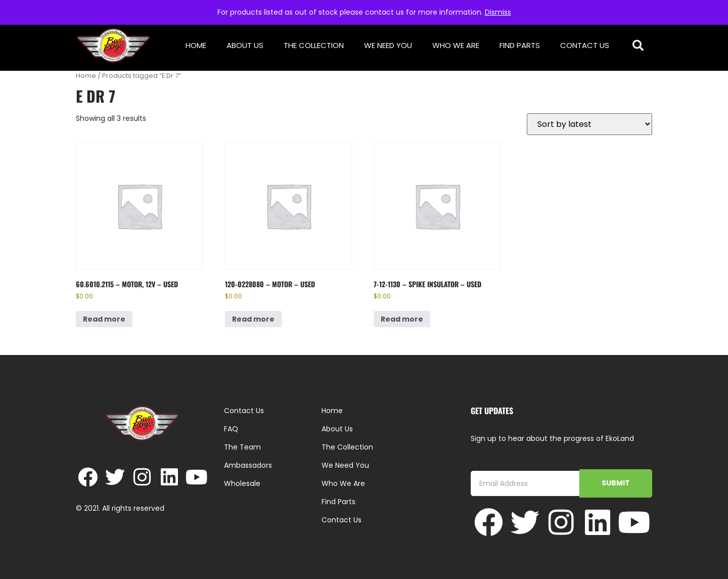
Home (196, 45)
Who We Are (456, 45)
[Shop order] (589, 124)
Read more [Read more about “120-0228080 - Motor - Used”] (253, 319)
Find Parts (520, 45)
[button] (638, 46)
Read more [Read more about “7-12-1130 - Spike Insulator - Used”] (402, 319)
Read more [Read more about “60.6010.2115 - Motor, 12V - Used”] (104, 319)
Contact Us (585, 45)
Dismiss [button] (498, 12)
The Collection (314, 45)
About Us (245, 45)
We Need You (388, 45)
